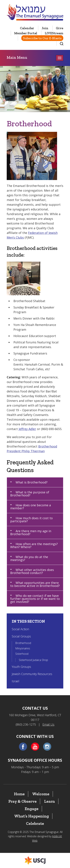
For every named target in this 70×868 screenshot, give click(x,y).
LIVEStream (54, 33)
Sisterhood (22, 654)
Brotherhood (23, 643)
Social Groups (21, 636)
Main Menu (17, 57)
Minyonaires (23, 648)
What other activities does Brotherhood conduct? (32, 571)
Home (19, 794)
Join (45, 28)
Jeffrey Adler (27, 429)
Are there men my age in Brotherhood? (31, 532)
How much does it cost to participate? (31, 520)
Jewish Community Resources (32, 674)
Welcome (41, 794)
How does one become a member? (31, 507)
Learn (50, 801)
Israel (16, 681)
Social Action (20, 629)
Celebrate (35, 823)
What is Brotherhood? (32, 482)
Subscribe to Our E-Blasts (42, 38)
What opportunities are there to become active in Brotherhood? (35, 584)
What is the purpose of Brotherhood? (30, 494)
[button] (35, 482)
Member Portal (26, 33)
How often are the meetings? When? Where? (34, 545)
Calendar (27, 28)
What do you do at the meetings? (29, 558)
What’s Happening (32, 816)
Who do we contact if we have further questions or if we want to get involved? (35, 599)
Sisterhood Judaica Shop (33, 660)
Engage (32, 809)
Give (60, 28)
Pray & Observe (22, 801)
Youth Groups (21, 667)
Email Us (48, 724)
